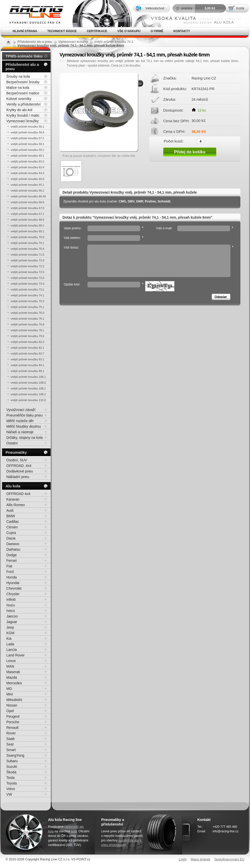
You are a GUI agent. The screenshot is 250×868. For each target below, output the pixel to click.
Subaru (12, 761)
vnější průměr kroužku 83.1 (27, 359)
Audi (10, 510)
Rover (11, 733)
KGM (10, 633)
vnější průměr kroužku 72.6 (27, 278)
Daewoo (13, 544)
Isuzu (11, 605)
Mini (10, 694)
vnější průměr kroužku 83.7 (27, 354)
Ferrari (12, 561)
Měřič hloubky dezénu (24, 426)
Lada (10, 644)
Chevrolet (14, 588)
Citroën (12, 527)
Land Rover (15, 655)
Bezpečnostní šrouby (23, 82)
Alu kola (13, 486)
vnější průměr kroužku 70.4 (27, 249)
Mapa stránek (200, 859)
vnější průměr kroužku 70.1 (27, 243)
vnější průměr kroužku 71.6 (27, 255)
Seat (10, 744)
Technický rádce (62, 31)
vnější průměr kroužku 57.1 (27, 138)
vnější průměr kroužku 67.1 (27, 214)
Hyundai (13, 583)
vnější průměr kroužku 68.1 (27, 225)
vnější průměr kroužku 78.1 (27, 330)
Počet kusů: (174, 141)
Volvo (11, 789)
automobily (126, 840)
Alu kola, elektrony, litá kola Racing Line (33, 14)
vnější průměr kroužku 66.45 (28, 196)
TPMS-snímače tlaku (24, 56)
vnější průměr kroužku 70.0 (27, 237)
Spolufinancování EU (229, 859)
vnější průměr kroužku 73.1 (27, 290)
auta (74, 831)
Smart (11, 750)
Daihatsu (13, 549)
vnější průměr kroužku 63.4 (27, 167)
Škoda (11, 772)
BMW (11, 516)
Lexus (11, 661)
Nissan (12, 705)
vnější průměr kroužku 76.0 (27, 313)
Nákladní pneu (18, 477)
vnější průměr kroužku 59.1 (27, 150)
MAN (10, 666)
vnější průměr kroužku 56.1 (27, 127)
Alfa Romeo (16, 505)
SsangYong (15, 755)
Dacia (11, 538)
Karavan (13, 499)
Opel (10, 711)
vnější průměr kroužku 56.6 (27, 132)
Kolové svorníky (19, 99)
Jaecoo (12, 616)
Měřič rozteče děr (20, 421)
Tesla (11, 778)
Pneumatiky (16, 452)
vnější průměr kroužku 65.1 (27, 185)
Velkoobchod (155, 8)
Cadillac (13, 522)
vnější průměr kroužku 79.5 (27, 336)
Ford (10, 572)
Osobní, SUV (17, 460)
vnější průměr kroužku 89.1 (27, 371)
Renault (12, 728)
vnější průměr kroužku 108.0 (28, 383)
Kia (9, 638)
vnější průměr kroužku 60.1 (27, 156)
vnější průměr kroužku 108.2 (28, 394)
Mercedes (14, 683)
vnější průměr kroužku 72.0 (27, 260)
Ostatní (12, 443)
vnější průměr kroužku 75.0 (27, 301)
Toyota (12, 783)
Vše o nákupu (129, 31)
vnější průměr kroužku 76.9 (27, 324)
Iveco (11, 611)
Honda (12, 577)
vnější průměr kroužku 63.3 (27, 161)
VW (9, 794)
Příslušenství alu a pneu (22, 67)
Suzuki (12, 767)
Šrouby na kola (18, 76)
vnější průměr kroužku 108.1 (28, 388)
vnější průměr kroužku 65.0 (27, 179)
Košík (240, 8)
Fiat (9, 566)
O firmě (157, 31)
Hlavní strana (25, 31)
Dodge (12, 555)
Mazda (12, 677)
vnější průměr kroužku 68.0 (27, 220)
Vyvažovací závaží (21, 410)
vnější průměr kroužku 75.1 (27, 307)
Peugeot (13, 716)
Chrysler (13, 594)
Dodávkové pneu (20, 471)
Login (183, 859)
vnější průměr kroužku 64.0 (27, 173)
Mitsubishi (14, 700)
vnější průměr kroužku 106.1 (28, 377)
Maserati (13, 672)
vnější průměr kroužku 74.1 (27, 295)
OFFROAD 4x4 (18, 494)
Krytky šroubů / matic (23, 115)
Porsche (13, 722)
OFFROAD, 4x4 (19, 466)
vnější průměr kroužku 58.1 (27, 144)
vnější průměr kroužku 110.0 (28, 400)
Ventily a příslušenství (23, 104)
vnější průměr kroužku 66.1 (27, 191)
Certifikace (97, 31)
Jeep (10, 627)
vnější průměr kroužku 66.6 (27, 202)
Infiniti (11, 600)
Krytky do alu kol (19, 110)
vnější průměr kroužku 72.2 (27, 266)
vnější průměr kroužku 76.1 (27, 319)
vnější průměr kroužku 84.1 (27, 365)
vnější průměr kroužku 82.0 (27, 342)
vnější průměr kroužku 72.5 (27, 272)
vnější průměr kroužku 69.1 (27, 231)
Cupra (11, 533)
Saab (11, 739)
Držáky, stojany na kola (25, 438)
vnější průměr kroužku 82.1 (27, 348)
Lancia (12, 650)
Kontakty (182, 31)
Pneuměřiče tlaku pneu (24, 415)
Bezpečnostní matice (23, 93)
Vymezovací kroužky (23, 121)
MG (9, 689)
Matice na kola (18, 88)
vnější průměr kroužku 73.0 (27, 284)
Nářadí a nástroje (20, 432)
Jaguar (12, 622)
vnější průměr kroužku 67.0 (27, 208)
